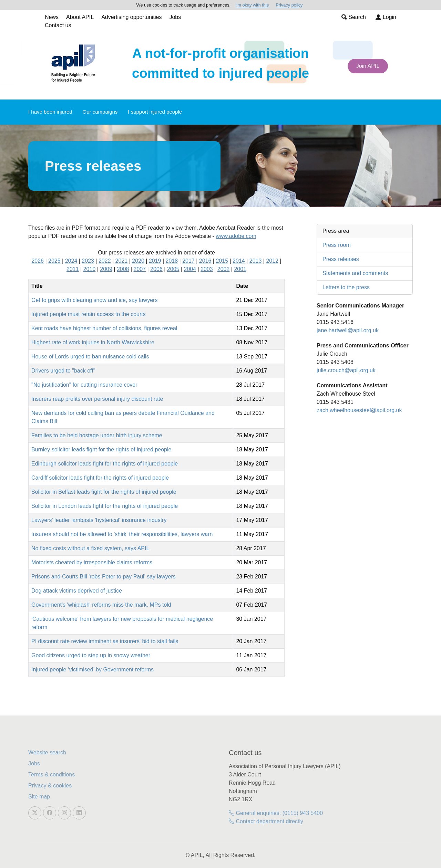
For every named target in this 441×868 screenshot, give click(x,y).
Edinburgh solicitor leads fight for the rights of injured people (105, 464)
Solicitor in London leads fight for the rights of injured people (105, 506)
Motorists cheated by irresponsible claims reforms (92, 562)
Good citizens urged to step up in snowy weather (91, 655)
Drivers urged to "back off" (63, 371)
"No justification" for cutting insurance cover (84, 385)
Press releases (341, 259)
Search (354, 17)
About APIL (80, 17)
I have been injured (50, 112)
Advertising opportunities (131, 17)
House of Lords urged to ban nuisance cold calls (90, 357)
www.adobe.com (236, 236)
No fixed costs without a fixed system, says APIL (90, 548)
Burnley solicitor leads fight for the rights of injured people (101, 449)
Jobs (175, 17)
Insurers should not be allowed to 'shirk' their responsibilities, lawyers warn (122, 534)
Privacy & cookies (50, 786)
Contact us (58, 25)
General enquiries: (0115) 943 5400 (276, 813)
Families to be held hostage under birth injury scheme (97, 435)
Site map (39, 797)
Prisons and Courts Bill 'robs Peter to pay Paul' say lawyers (104, 577)
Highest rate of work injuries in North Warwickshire (93, 342)
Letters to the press (346, 287)
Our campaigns (100, 112)
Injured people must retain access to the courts (89, 314)
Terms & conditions (52, 775)
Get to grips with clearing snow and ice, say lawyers (94, 300)
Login (386, 17)
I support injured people (155, 112)
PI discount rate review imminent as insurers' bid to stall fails (105, 641)
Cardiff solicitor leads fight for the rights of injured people (100, 478)
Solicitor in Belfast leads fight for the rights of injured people (104, 492)
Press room (337, 245)
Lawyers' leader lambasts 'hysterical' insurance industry (99, 520)
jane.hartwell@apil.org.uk (348, 330)
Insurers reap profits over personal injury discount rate (97, 399)
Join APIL (368, 66)
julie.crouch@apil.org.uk (346, 370)
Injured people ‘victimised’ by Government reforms (93, 670)
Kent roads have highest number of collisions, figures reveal (104, 328)
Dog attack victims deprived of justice (77, 591)
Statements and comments (355, 273)
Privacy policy (289, 5)
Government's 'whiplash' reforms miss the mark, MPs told (101, 605)
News (52, 17)
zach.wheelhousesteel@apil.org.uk (359, 410)
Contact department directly (266, 821)
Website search (47, 752)
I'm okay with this (252, 5)
